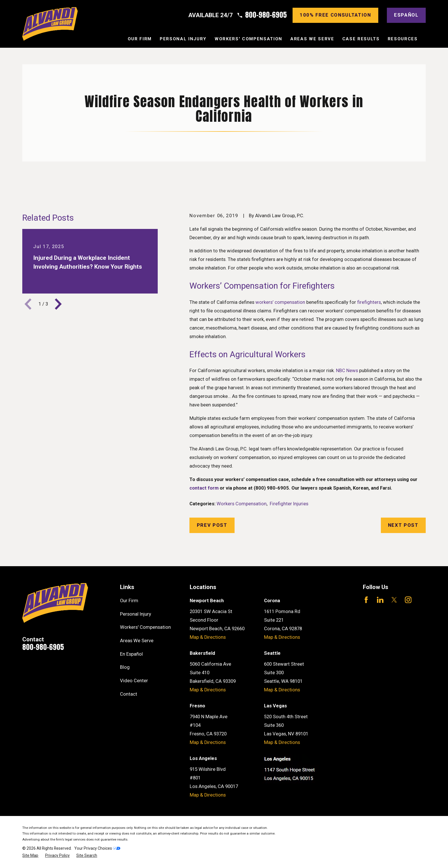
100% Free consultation (335, 15)
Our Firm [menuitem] (140, 39)
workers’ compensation (280, 302)
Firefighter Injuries (289, 504)
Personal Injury (136, 614)
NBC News (347, 371)
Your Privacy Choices (97, 848)
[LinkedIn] (380, 600)
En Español (131, 654)
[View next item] (58, 304)
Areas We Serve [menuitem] (312, 39)
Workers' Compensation (145, 627)
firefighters (369, 302)
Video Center (134, 681)
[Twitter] (394, 600)
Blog (125, 667)
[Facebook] (366, 600)
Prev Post (212, 525)
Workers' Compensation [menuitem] (248, 39)
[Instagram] (408, 600)
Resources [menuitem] (403, 39)
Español (406, 15)
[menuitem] (30, 856)
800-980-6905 (266, 15)
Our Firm (129, 601)
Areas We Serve (137, 641)
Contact (129, 694)
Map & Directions (208, 637)
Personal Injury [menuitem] (183, 39)
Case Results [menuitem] (361, 39)
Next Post (403, 525)
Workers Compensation (242, 504)
